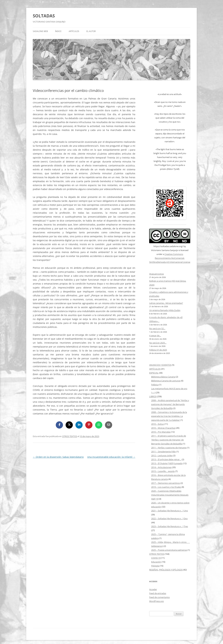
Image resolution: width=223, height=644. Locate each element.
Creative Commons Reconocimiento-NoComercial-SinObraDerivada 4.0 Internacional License (170, 258)
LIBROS (153, 396)
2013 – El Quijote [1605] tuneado (167, 463)
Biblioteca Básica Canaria (163, 377)
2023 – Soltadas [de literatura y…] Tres (170, 526)
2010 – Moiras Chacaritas (163, 428)
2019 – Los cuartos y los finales (166, 487)
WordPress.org (156, 601)
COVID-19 (156, 558)
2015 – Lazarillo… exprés (163, 471)
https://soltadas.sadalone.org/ (168, 246)
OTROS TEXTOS (70, 436)
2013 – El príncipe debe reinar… (166, 459)
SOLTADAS (44, 16)
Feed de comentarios (159, 597)
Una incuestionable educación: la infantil (111, 457)
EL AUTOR (91, 31)
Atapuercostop (157, 274)
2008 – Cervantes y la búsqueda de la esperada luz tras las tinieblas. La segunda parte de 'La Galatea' (169, 416)
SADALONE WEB (40, 31)
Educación (156, 562)
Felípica (155, 385)
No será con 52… (157, 328)
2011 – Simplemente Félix (163, 452)
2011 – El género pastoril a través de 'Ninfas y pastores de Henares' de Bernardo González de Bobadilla (169, 440)
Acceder (153, 589)
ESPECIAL (154, 373)
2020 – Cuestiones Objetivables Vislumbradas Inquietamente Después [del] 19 (170, 495)
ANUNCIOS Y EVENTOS (160, 365)
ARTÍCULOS (74, 31)
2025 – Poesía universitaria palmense (169, 550)
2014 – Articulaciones (161, 467)
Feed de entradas (158, 593)
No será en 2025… (158, 343)
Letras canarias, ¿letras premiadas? (166, 303)
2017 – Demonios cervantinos (166, 483)
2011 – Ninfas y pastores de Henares (169, 448)
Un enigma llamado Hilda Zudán (165, 310)
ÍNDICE (58, 31)
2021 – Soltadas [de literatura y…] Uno (170, 511)
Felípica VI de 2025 (158, 350)
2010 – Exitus (157, 424)
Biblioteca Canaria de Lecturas (166, 381)
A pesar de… (155, 336)
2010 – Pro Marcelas (161, 432)
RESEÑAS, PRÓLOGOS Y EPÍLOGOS (166, 570)
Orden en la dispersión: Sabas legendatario (58, 457)
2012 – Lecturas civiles (162, 455)
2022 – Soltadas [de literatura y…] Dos (169, 518)
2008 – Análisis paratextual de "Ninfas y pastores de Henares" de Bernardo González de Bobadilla (170, 404)
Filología (155, 566)
